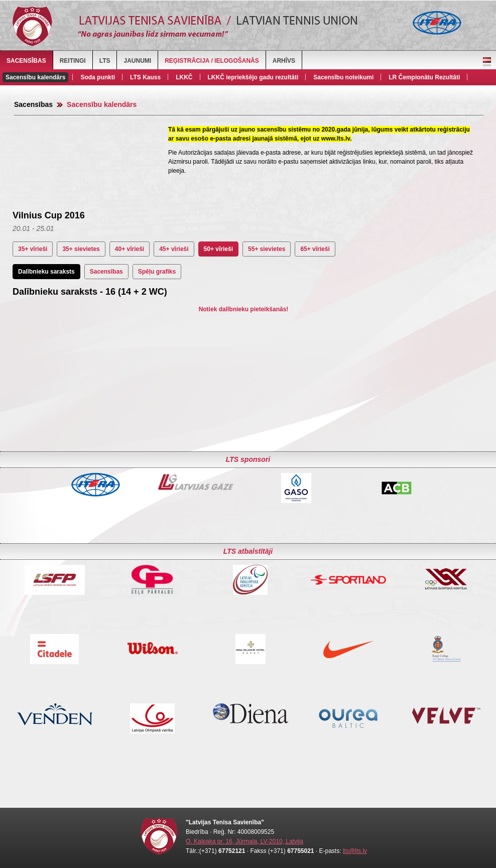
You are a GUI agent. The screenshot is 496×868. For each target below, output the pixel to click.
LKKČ (184, 77)
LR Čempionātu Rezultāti (424, 77)
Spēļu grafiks (157, 272)
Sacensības (26, 61)
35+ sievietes (81, 249)
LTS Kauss (145, 77)
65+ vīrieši (315, 249)
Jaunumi (137, 61)
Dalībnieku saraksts (46, 272)
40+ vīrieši (130, 249)
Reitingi (73, 61)
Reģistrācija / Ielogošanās (212, 61)
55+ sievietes (267, 249)
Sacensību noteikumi (343, 77)
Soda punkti (98, 77)
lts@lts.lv (355, 851)
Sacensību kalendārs (35, 77)
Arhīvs (284, 61)
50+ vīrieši (218, 249)
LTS (105, 61)
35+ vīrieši (33, 249)
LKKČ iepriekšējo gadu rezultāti (253, 77)
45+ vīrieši (174, 249)
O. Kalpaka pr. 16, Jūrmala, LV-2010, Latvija (244, 841)
